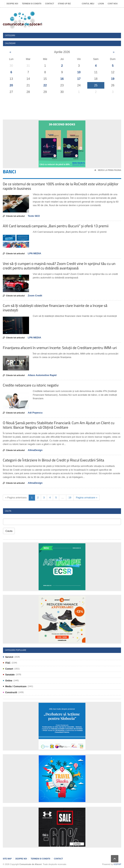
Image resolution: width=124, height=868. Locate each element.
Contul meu (88, 4)
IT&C (8, 663)
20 (11, 85)
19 (113, 79)
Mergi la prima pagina (108, 170)
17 (79, 79)
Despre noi (12, 4)
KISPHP (117, 864)
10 (79, 72)
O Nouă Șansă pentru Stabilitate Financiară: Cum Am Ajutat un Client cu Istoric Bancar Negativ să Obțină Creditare (59, 425)
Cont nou (113, 4)
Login (101, 4)
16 (62, 79)
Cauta (9, 531)
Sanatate (10, 675)
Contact (50, 4)
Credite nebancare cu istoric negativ (31, 385)
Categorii (10, 35)
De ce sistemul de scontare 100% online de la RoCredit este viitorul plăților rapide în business (61, 186)
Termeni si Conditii (32, 4)
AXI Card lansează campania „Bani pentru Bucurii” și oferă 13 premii (56, 226)
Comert (9, 669)
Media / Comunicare (16, 686)
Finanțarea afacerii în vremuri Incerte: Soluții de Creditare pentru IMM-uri (60, 348)
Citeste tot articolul (14, 216)
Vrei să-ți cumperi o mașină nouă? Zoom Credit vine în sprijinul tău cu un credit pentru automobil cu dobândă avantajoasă (59, 266)
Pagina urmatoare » (87, 498)
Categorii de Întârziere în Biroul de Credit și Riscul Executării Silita (53, 460)
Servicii (9, 657)
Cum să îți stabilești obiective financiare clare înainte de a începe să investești (55, 308)
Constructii (11, 692)
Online (9, 681)
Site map (7, 859)
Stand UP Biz (64, 4)
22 (45, 85)
